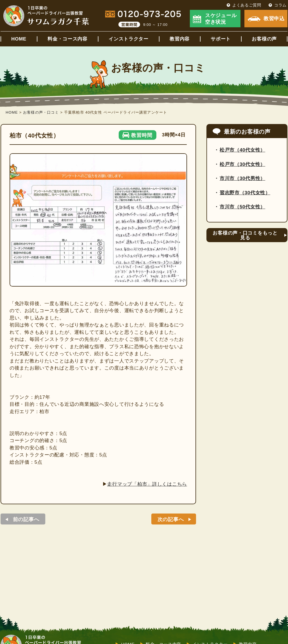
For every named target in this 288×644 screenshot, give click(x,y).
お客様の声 (264, 39)
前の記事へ (26, 519)
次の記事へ (171, 519)
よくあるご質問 (247, 5)
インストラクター (129, 39)
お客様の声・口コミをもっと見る (245, 235)
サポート (221, 39)
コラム (280, 5)
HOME (19, 39)
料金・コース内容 (67, 39)
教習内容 (180, 39)
